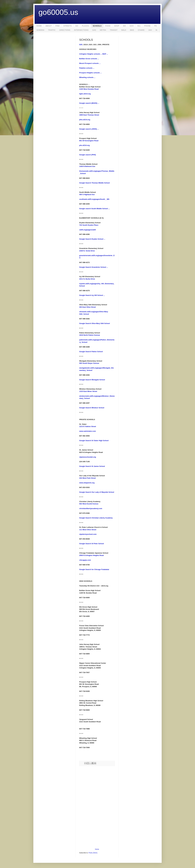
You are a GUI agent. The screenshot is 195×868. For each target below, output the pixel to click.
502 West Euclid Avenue (89, 504)
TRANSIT (114, 30)
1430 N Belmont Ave (87, 166)
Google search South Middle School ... (94, 209)
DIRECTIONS (65, 30)
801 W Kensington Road (89, 141)
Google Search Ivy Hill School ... (92, 295)
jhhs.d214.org (85, 120)
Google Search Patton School (91, 352)
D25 (81, 45)
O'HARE (141, 30)
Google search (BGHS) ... (89, 103)
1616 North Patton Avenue (90, 335)
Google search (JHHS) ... (89, 129)
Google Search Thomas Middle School (94, 183)
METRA (103, 30)
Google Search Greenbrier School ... (94, 267)
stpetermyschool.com (88, 534)
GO (77, 26)
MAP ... (105, 54)
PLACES (85, 26)
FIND (57, 26)
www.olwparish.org (87, 483)
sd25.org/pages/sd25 (87, 230)
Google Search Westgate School (92, 380)
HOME (39, 26)
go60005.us (58, 12)
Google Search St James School (92, 466)
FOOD (108, 26)
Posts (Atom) (93, 853)
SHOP (117, 26)
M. (157, 30)
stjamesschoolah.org (88, 457)
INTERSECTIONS (81, 30)
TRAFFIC (52, 30)
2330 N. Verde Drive (87, 251)
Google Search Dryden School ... (92, 239)
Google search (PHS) (88, 155)
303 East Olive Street (87, 307)
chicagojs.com (85, 560)
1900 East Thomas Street (89, 115)
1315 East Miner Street (88, 391)
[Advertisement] (97, 807)
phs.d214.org (84, 145)
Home (97, 849)
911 (139, 26)
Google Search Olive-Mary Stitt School (95, 323)
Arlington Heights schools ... (91, 54)
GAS (94, 30)
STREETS (68, 26)
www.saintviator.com (88, 431)
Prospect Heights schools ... (90, 73)
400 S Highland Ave (87, 195)
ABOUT (49, 26)
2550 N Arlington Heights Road (91, 555)
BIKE (132, 30)
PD (156, 26)
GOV (132, 26)
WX (124, 26)
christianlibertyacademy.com (91, 508)
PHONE (147, 26)
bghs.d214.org (85, 94)
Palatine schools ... (87, 68)
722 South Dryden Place (89, 225)
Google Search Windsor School (92, 408)
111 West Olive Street (88, 530)
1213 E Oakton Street (88, 426)
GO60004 (40, 30)
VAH (150, 30)
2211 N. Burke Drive (87, 279)
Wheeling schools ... (87, 77)
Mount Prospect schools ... (90, 63)
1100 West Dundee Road (89, 89)
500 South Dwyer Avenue (89, 363)
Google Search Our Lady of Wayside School (97, 492)
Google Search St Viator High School (94, 441)
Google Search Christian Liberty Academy (96, 518)
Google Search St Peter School (92, 544)
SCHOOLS (97, 26)
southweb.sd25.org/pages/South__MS (94, 199)
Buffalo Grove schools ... (89, 59)
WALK (124, 30)
